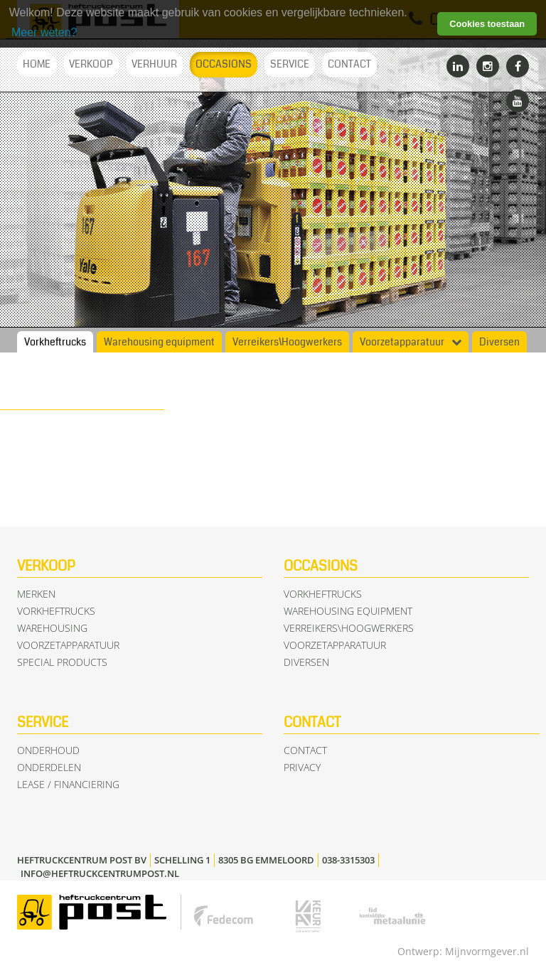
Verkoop (91, 64)
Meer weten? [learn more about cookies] (44, 32)
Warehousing (52, 628)
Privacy (302, 767)
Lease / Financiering (68, 784)
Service (290, 64)
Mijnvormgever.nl (487, 951)
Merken (36, 594)
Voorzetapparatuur (402, 343)
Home (37, 64)
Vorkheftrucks (55, 343)
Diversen (499, 343)
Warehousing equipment (159, 343)
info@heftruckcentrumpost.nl (100, 873)
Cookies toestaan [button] (487, 24)
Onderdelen (49, 767)
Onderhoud (48, 750)
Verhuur (154, 64)
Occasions (224, 64)
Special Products (62, 662)
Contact (349, 64)
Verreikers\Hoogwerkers (287, 343)
